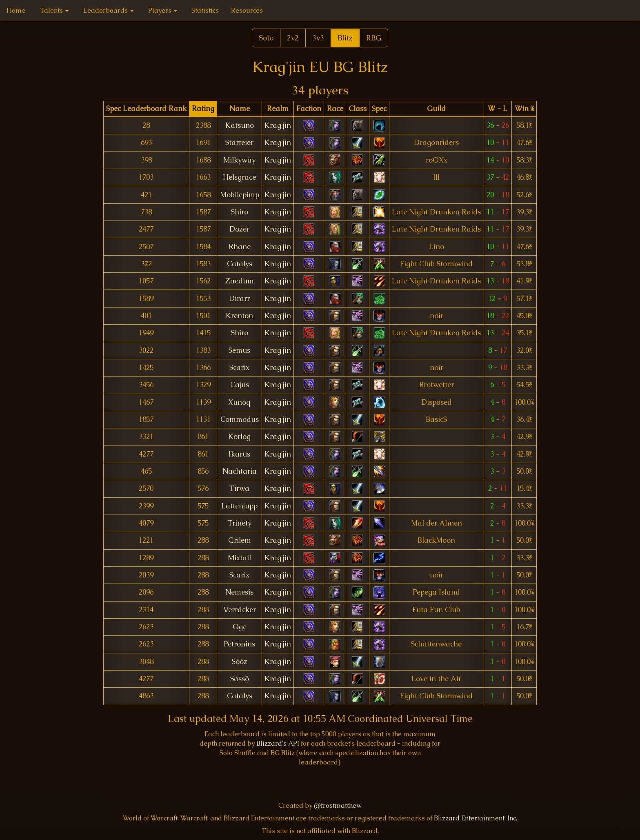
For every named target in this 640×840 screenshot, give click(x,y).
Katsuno (240, 125)
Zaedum (240, 281)
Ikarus (239, 454)
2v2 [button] (293, 38)
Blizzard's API (278, 743)
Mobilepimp (240, 195)
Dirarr (239, 299)
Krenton (239, 316)
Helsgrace (239, 177)
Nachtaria (240, 471)
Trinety (240, 523)
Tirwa (239, 488)
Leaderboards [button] (108, 10)
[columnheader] (146, 109)
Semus (239, 350)
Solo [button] (266, 38)
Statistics (205, 10)
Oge (240, 627)
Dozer (239, 229)
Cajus (240, 385)
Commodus (240, 419)
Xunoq (239, 402)
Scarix (239, 368)
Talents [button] (54, 10)
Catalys (240, 264)
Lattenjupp (239, 506)
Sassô (240, 679)
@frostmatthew (338, 805)
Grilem (240, 540)
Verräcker (240, 610)
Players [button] (163, 10)
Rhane (240, 247)
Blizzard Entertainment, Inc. (476, 818)
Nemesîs (239, 592)
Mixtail (239, 558)
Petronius (239, 644)
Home (16, 10)
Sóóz (240, 662)
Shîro (240, 333)
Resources (247, 10)
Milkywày (239, 160)
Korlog (239, 437)
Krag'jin (278, 125)
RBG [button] (374, 38)
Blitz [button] (345, 38)
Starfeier (239, 143)
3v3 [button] (318, 38)
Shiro (240, 212)
